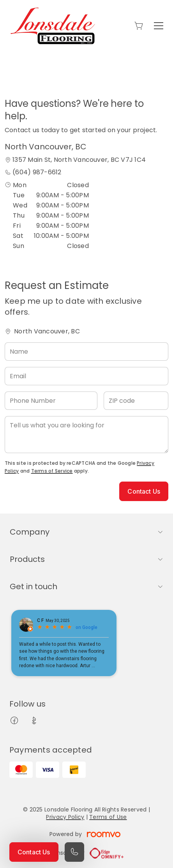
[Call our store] (74, 852)
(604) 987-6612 (37, 172)
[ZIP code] (136, 401)
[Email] (86, 376)
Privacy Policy (65, 817)
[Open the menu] (159, 26)
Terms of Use (108, 817)
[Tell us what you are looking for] (86, 435)
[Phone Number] (51, 401)
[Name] (86, 352)
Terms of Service (52, 471)
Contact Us (34, 852)
